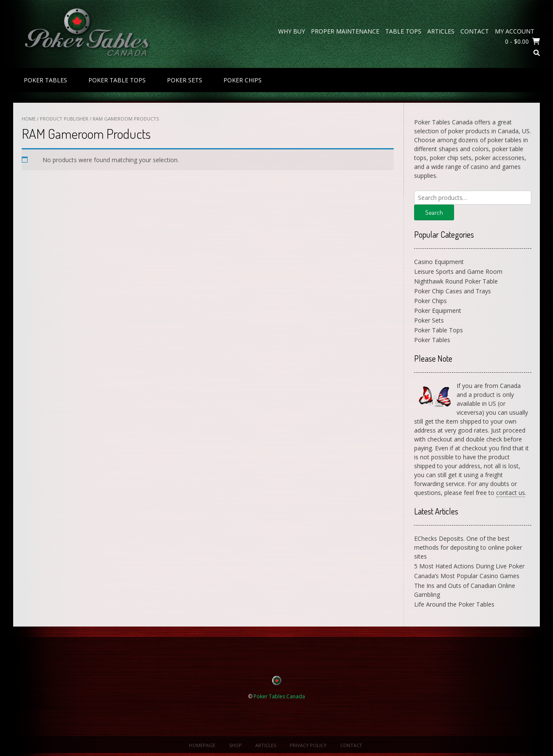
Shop (235, 745)
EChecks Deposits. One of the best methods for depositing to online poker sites (468, 547)
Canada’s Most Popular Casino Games (467, 576)
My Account (515, 31)
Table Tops (403, 31)
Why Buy (292, 31)
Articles (441, 31)
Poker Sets (185, 80)
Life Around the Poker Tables (454, 604)
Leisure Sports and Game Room (458, 271)
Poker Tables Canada (279, 696)
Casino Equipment (439, 262)
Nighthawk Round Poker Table (456, 281)
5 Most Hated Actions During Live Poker (469, 566)
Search (434, 212)
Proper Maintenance (345, 31)
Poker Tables (45, 80)
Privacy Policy (308, 745)
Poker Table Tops (117, 80)
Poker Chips (243, 80)
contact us (511, 493)
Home (29, 119)
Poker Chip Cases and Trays (453, 291)
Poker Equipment (438, 311)
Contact (475, 31)
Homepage (202, 745)
